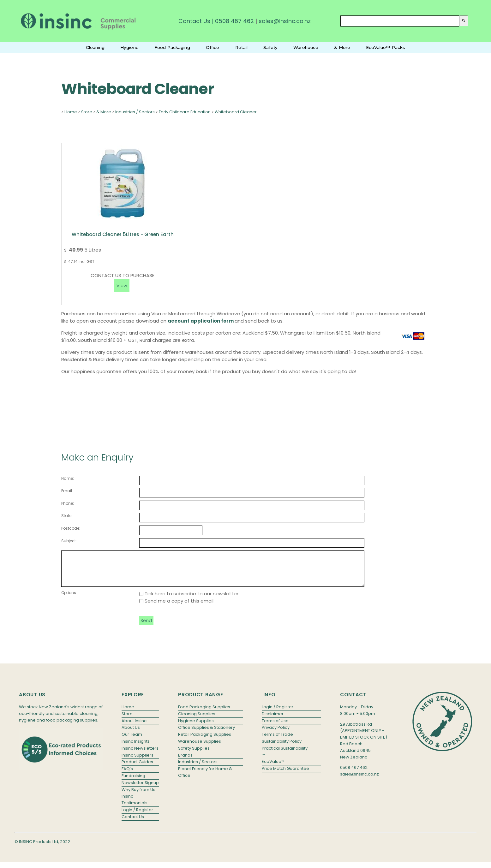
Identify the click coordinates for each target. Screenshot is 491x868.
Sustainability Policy (282, 748)
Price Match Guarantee (285, 775)
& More (342, 47)
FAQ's (127, 775)
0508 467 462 (234, 21)
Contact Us (194, 21)
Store (87, 112)
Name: (68, 478)
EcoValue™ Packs (386, 47)
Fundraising (133, 782)
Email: (67, 491)
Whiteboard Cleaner (236, 112)
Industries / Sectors (135, 112)
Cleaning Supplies (197, 720)
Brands (185, 762)
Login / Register (137, 816)
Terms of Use (275, 727)
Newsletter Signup (140, 789)
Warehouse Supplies (200, 748)
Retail (242, 47)
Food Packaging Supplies (204, 713)
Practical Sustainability (285, 755)
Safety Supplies (194, 755)
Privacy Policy (276, 734)
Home (71, 112)
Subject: (69, 541)
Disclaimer (273, 720)
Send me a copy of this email (176, 607)
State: (67, 516)
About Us (131, 734)
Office (213, 47)
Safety (270, 47)
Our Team (132, 741)
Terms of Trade (277, 741)
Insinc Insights (136, 748)
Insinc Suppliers (138, 762)
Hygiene (129, 47)
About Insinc (134, 727)
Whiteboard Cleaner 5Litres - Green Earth (123, 234)
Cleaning (95, 47)
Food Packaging (172, 47)
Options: (69, 599)
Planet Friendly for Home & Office (205, 779)
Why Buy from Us (138, 796)
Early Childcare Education (185, 112)
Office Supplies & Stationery (207, 734)
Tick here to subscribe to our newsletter (189, 600)
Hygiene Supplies (196, 727)
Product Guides (137, 768)
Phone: (68, 503)
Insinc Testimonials (135, 806)
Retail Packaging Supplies (205, 741)
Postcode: (71, 528)
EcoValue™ (273, 768)
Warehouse (306, 47)
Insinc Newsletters (140, 755)
